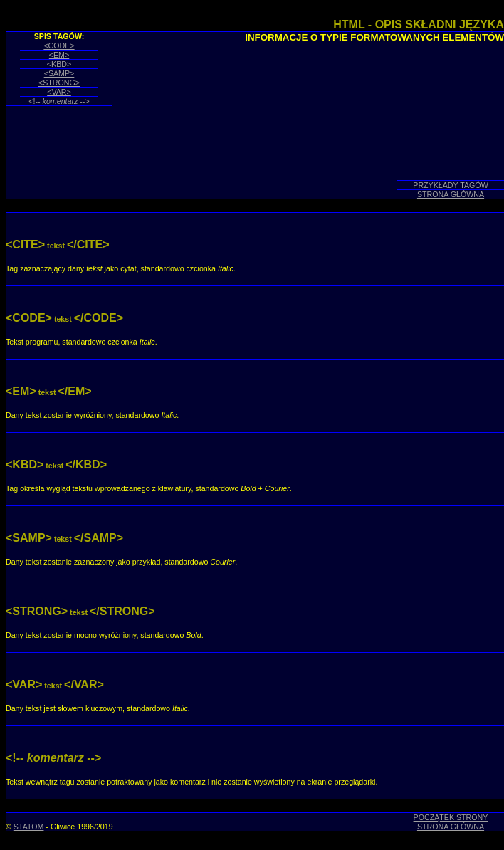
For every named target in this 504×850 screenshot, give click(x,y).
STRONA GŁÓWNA (451, 194)
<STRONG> (59, 83)
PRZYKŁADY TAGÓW (450, 185)
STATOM (29, 827)
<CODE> (59, 46)
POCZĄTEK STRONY (451, 817)
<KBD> (59, 64)
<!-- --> (59, 101)
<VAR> (59, 92)
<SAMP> (59, 73)
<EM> (59, 55)
